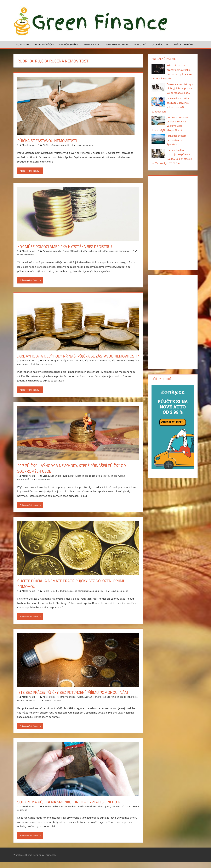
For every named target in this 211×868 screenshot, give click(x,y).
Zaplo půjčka (96, 597)
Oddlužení (140, 44)
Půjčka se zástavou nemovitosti (49, 140)
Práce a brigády (184, 44)
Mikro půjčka (49, 703)
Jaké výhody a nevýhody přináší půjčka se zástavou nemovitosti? (68, 359)
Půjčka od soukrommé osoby (96, 481)
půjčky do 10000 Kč (115, 812)
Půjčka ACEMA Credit (73, 251)
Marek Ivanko (28, 145)
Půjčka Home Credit (53, 597)
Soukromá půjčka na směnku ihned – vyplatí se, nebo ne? (74, 808)
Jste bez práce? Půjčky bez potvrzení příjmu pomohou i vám (76, 698)
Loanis (46, 481)
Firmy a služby (92, 44)
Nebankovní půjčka (117, 44)
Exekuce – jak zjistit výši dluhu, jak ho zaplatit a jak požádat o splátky (180, 89)
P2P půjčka (76, 481)
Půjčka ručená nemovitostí (56, 145)
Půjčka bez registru (94, 251)
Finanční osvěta (51, 812)
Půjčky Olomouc (119, 366)
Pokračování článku (29, 171)
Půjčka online (124, 703)
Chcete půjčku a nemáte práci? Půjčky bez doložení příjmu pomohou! (75, 589)
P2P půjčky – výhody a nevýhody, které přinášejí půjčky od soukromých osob (75, 474)
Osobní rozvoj (160, 44)
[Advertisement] (173, 222)
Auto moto (23, 44)
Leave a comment (85, 145)
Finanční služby (69, 44)
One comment (43, 485)
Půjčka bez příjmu (107, 703)
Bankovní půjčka (44, 44)
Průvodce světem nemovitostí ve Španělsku (177, 140)
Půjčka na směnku (68, 812)
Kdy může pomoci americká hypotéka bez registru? (68, 246)
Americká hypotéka (52, 251)
